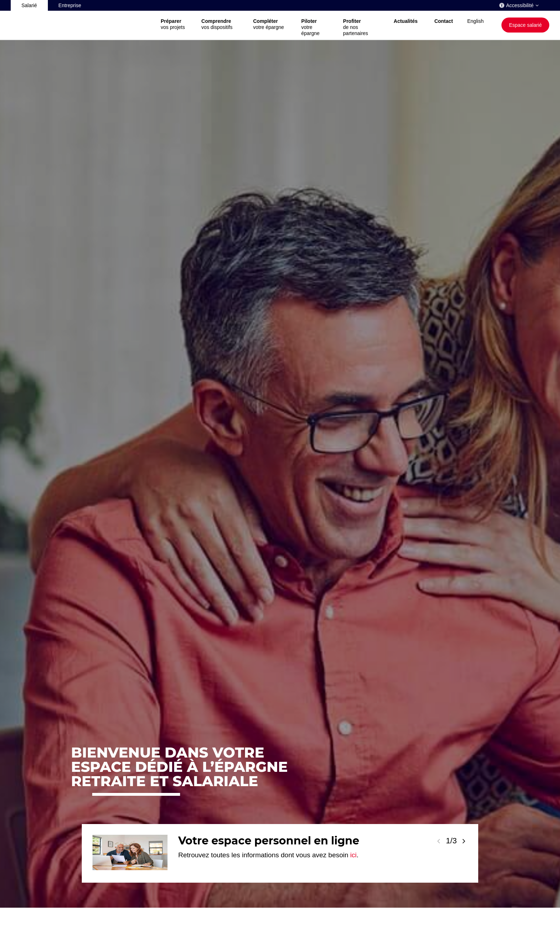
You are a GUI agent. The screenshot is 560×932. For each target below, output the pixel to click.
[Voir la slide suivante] (464, 841)
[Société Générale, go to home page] (82, 25)
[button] (407, 25)
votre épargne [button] (270, 24)
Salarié (29, 5)
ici (354, 855)
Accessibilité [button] (520, 5)
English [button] (475, 21)
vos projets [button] (174, 24)
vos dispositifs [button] (220, 24)
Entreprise (70, 5)
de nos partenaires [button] (361, 27)
